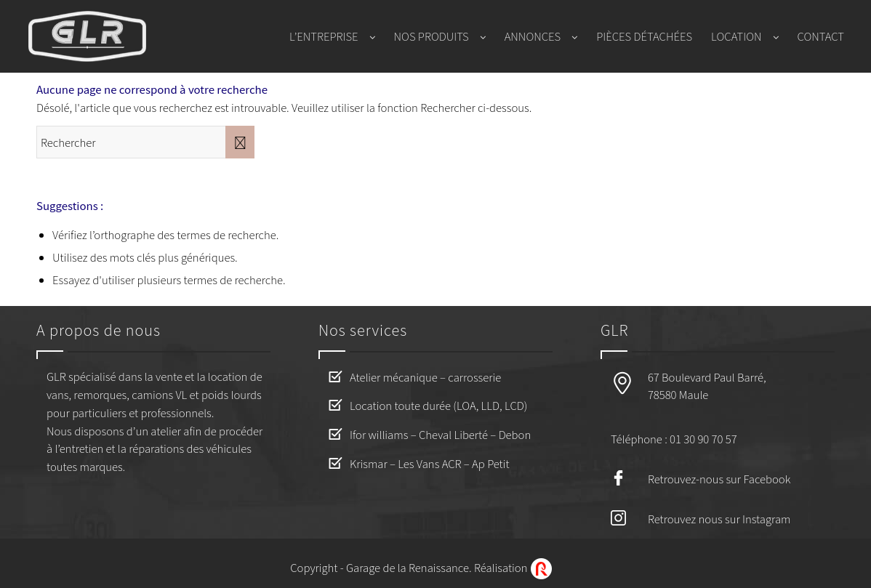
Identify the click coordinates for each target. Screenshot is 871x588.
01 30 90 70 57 (703, 439)
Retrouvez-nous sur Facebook (719, 479)
